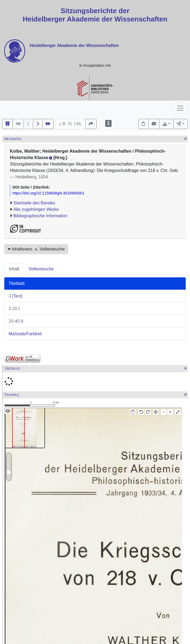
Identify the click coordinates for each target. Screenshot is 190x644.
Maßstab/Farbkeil (25, 334)
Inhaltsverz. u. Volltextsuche (36, 249)
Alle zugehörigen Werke (36, 209)
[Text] (16, 296)
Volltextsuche (41, 269)
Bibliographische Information (40, 216)
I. (15, 309)
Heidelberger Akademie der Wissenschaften (74, 45)
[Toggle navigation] (180, 108)
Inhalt (14, 269)
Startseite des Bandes (34, 203)
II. (16, 321)
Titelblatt (17, 283)
